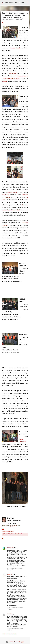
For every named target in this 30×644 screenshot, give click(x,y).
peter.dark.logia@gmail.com (11, 526)
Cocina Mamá (15, 48)
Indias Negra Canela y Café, (11, 210)
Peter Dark (10, 574)
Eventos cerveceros (8, 532)
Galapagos (10, 548)
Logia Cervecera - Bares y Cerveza (14, 3)
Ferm (11, 73)
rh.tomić (10, 614)
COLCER (5, 81)
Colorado (25, 205)
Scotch (15, 192)
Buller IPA (5, 195)
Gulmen (8, 197)
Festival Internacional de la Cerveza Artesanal (12, 534)
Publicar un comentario (9, 634)
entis (14, 73)
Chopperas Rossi (14, 79)
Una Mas (25, 195)
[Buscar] (28, 3)
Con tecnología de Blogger (15, 642)
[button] (3, 23)
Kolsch (10, 192)
